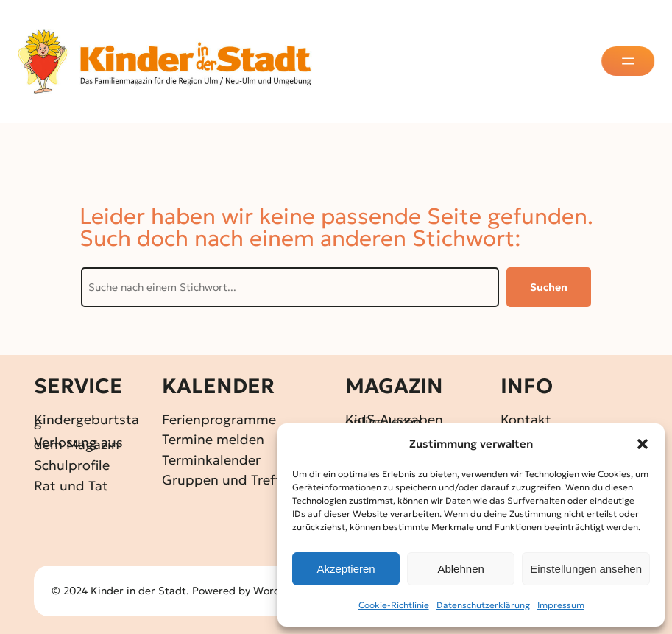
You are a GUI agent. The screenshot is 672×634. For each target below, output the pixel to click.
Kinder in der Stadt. (140, 591)
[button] (643, 444)
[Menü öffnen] (629, 61)
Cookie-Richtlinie (394, 605)
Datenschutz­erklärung (483, 605)
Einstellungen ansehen (586, 569)
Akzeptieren (346, 569)
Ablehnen (460, 569)
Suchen (549, 287)
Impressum (561, 605)
